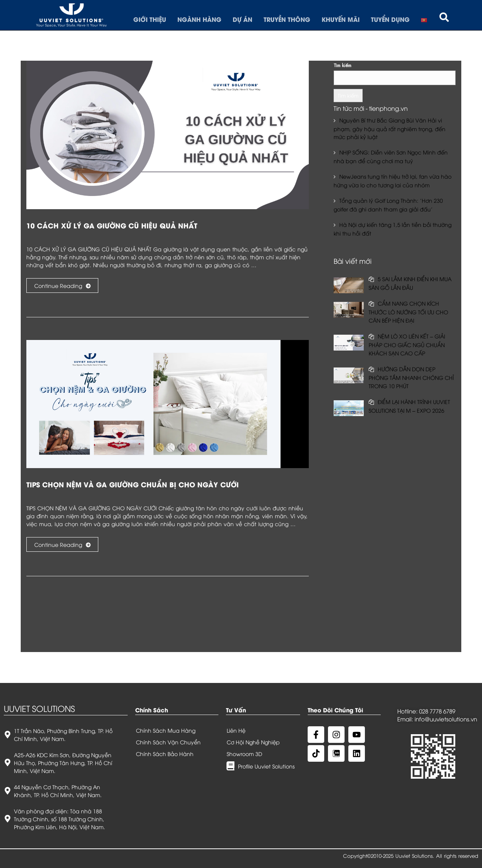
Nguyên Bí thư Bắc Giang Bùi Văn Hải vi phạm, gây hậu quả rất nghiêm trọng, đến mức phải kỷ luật (390, 128)
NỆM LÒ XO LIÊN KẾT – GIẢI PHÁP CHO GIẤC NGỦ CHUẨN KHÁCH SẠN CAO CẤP (407, 344)
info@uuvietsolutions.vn (446, 719)
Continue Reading (62, 286)
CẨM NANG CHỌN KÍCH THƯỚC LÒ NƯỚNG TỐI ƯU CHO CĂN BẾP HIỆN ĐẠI (408, 312)
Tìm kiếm (342, 65)
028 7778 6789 (437, 711)
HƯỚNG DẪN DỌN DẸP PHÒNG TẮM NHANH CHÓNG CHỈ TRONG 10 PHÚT (411, 377)
